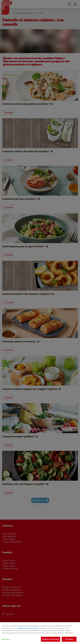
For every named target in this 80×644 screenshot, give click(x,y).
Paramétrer (6, 639)
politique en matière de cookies (27, 628)
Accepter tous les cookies (51, 639)
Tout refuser (69, 639)
